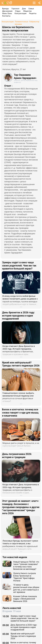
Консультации (20, 13)
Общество (27, 11)
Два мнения (7, 11)
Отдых (18, 11)
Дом (24, 9)
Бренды (6, 9)
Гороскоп (15, 9)
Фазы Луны (7, 13)
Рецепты (33, 13)
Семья (31, 9)
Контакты (6, 16)
